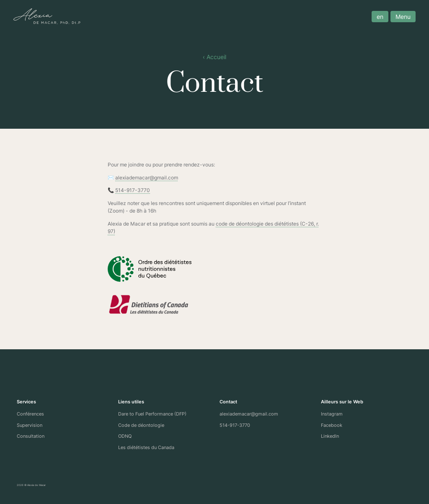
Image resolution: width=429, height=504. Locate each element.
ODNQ (125, 436)
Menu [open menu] (400, 17)
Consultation (31, 436)
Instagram (332, 414)
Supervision (30, 425)
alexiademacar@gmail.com (147, 178)
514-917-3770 (133, 190)
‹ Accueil (214, 57)
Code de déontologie (141, 425)
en (377, 17)
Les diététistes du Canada (146, 447)
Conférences (30, 414)
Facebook (332, 425)
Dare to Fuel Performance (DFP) (152, 414)
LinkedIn (330, 436)
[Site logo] (50, 16)
